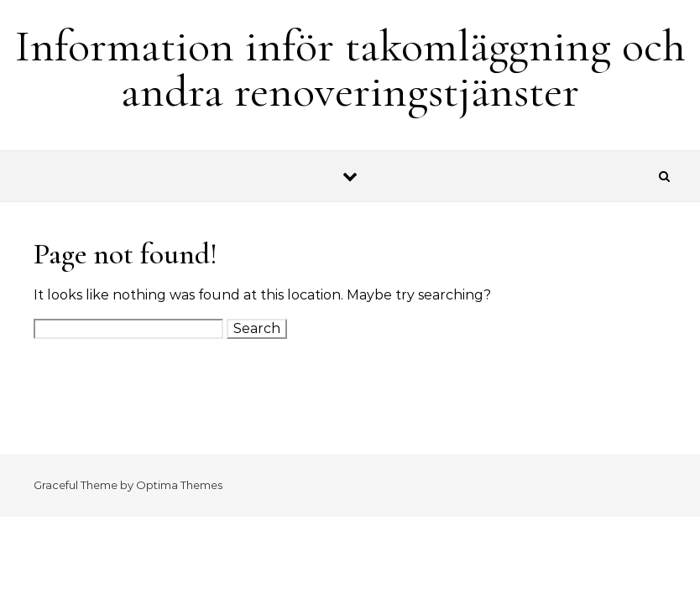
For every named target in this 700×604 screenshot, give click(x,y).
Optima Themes (179, 485)
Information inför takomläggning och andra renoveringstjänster (350, 68)
